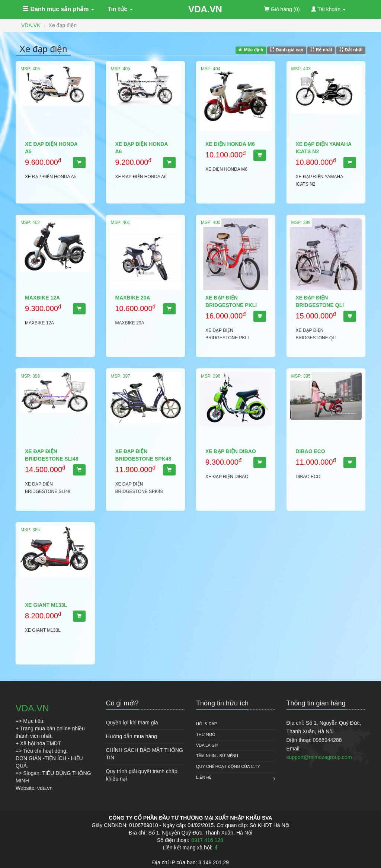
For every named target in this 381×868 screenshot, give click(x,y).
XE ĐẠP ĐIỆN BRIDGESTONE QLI (320, 301)
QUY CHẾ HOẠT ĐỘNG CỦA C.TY (228, 766)
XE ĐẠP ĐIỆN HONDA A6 (142, 148)
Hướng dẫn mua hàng (132, 736)
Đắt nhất (351, 50)
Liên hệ (204, 777)
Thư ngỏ (206, 734)
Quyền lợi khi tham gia (132, 723)
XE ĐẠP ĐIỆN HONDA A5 (51, 148)
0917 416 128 (207, 840)
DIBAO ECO (310, 451)
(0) (282, 9)
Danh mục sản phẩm (58, 9)
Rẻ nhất (321, 50)
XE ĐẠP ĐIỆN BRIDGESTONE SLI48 (52, 455)
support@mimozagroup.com (319, 757)
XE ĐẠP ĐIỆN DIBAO (231, 451)
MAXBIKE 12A (42, 298)
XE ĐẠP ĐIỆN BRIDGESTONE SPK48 (143, 455)
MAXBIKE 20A (133, 298)
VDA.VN (205, 9)
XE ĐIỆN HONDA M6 (230, 144)
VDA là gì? (207, 745)
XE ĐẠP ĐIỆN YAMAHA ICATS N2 (324, 148)
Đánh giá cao (286, 50)
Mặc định (251, 50)
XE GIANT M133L (46, 605)
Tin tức (120, 9)
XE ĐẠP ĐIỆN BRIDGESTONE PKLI (231, 301)
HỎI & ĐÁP (206, 724)
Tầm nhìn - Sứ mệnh (217, 756)
